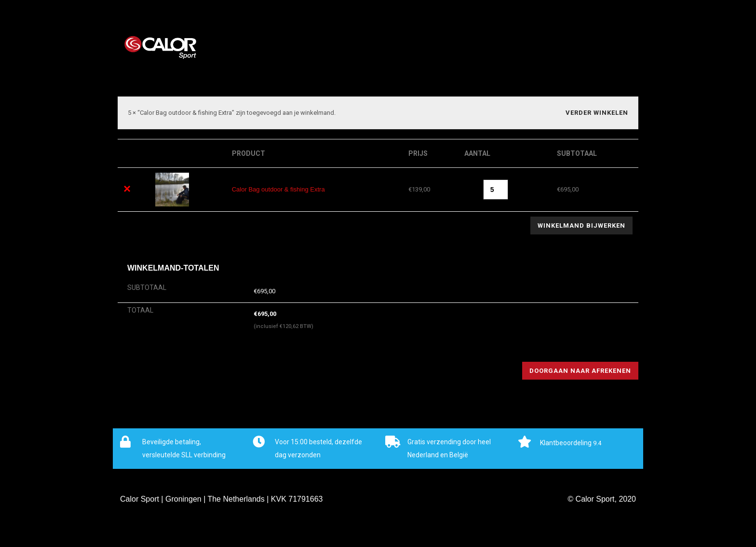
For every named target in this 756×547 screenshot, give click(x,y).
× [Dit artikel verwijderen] (127, 189)
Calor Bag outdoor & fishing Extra (278, 189)
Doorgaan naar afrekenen (580, 371)
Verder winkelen (597, 113)
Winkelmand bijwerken (581, 226)
